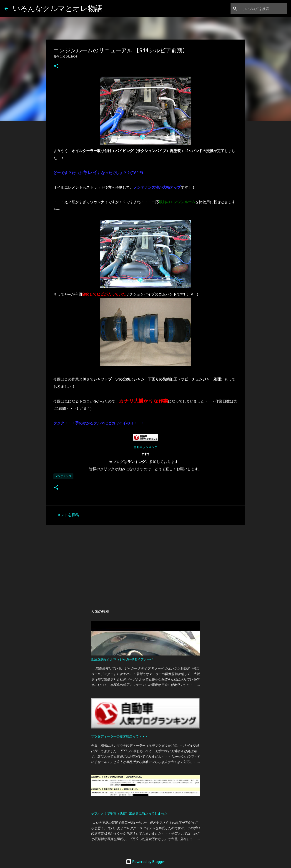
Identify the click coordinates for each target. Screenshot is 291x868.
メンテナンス (63, 476)
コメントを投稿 (66, 515)
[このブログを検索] (263, 9)
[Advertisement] (145, 563)
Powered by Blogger (145, 862)
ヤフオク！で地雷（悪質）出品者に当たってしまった (129, 813)
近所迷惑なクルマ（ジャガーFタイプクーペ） (124, 659)
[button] (56, 66)
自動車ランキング (145, 447)
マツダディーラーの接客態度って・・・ (120, 736)
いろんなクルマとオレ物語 (58, 8)
